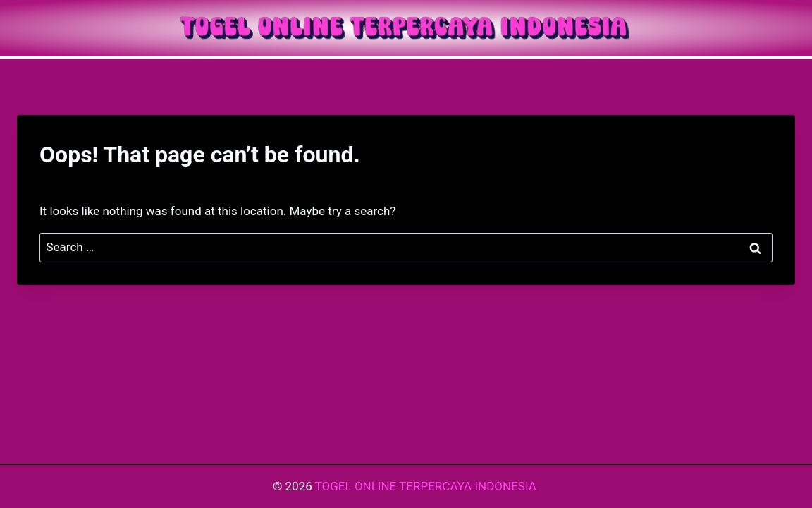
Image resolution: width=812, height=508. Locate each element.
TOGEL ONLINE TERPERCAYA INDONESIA (427, 486)
